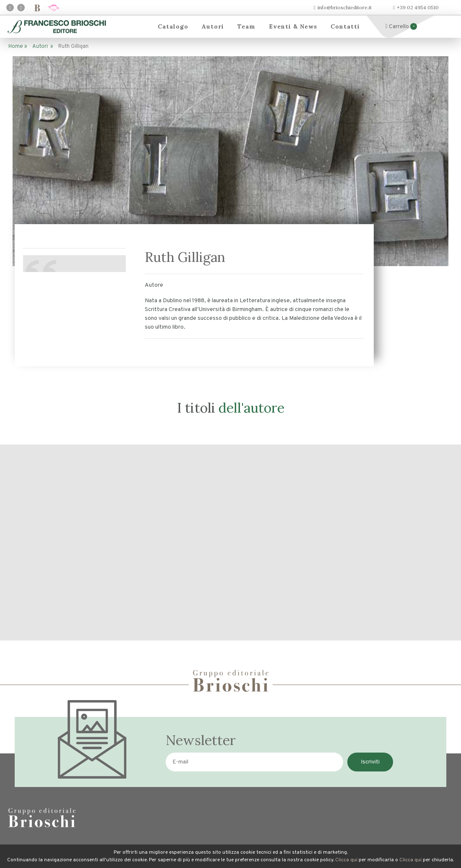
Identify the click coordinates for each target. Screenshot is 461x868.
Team (246, 26)
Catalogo (173, 26)
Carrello (401, 27)
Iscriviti (370, 762)
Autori (213, 26)
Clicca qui (346, 860)
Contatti (345, 26)
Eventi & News (293, 26)
